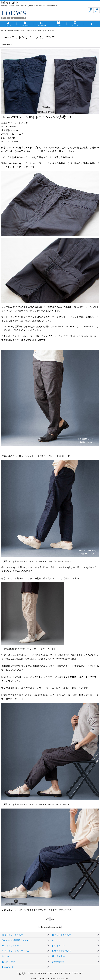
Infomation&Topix (50, 927)
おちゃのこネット (46, 978)
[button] (92, 24)
